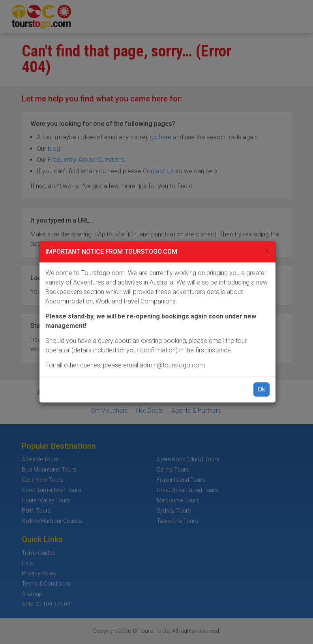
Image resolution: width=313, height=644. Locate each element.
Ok (261, 389)
